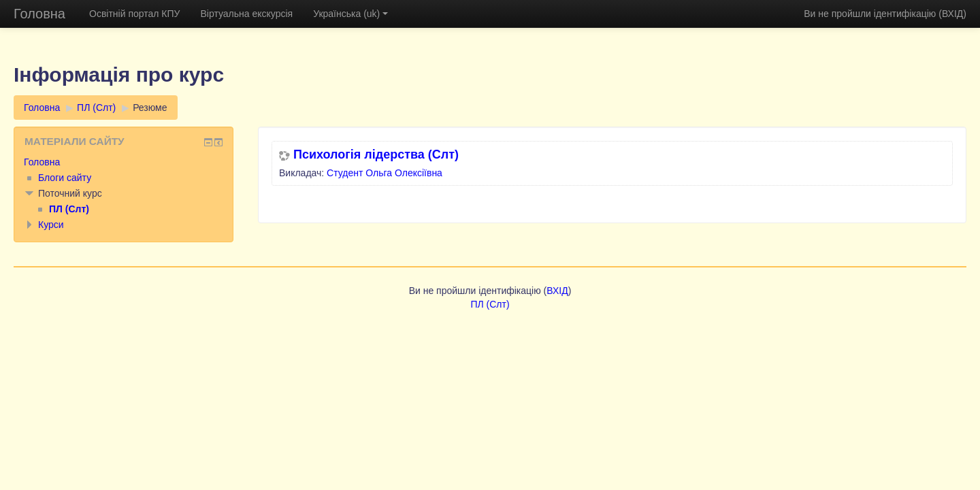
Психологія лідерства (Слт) (376, 154)
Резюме (150, 108)
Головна (39, 14)
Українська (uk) (350, 14)
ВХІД (952, 14)
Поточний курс (70, 193)
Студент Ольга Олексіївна (385, 173)
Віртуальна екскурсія (246, 14)
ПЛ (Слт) (96, 108)
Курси (51, 225)
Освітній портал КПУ (134, 14)
